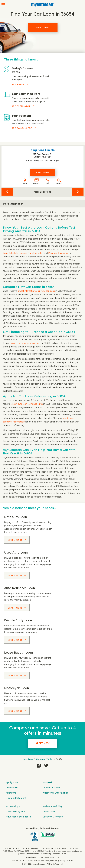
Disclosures (49, 811)
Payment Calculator (58, 253)
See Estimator (21, 106)
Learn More (16, 540)
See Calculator (22, 128)
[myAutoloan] (42, 834)
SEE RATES (18, 84)
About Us (11, 793)
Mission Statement (16, 798)
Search (59, 181)
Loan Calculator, (11, 253)
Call (48, 181)
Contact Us (12, 788)
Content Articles (52, 788)
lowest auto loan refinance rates (27, 404)
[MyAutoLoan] (43, 5)
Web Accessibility (53, 806)
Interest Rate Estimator (31, 253)
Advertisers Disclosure (18, 817)
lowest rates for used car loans (26, 343)
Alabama (40, 759)
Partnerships (13, 806)
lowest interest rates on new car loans (36, 291)
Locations (28, 759)
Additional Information (55, 793)
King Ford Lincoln (43, 150)
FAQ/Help (48, 782)
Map (25, 181)
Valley (50, 759)
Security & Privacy (53, 817)
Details (36, 181)
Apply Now (43, 28)
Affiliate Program (15, 811)
